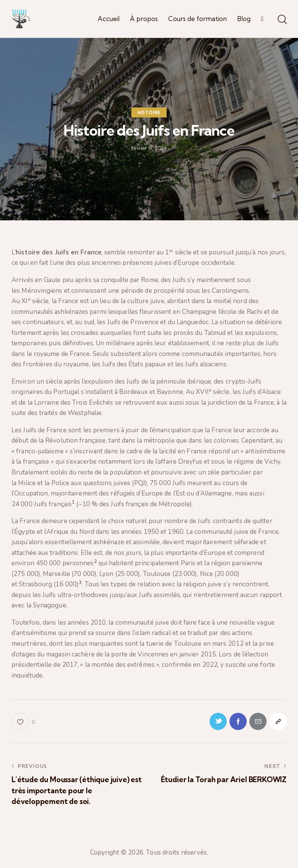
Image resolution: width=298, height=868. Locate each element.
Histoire (149, 112)
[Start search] (282, 20)
